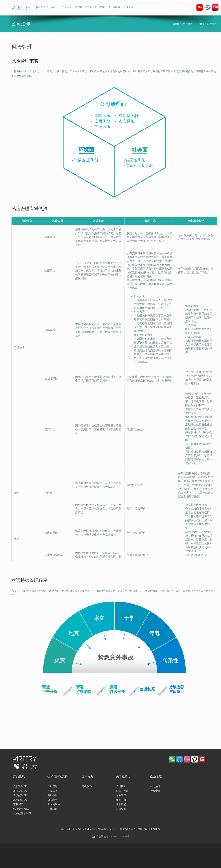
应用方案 (100, 7)
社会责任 (155, 791)
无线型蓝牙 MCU (23, 813)
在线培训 (52, 809)
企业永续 (128, 7)
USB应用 (52, 800)
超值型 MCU (20, 791)
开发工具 (52, 791)
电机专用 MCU (21, 809)
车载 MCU (19, 804)
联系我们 (121, 804)
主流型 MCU (20, 795)
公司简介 (121, 786)
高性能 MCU (20, 800)
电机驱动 (87, 786)
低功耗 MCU (20, 786)
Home (176, 24)
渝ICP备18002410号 (149, 829)
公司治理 (199, 24)
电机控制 (52, 795)
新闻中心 (121, 800)
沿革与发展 (122, 791)
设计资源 (52, 786)
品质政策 (121, 795)
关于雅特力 (114, 7)
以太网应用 (54, 804)
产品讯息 (67, 7)
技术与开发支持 (83, 7)
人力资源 (121, 809)
